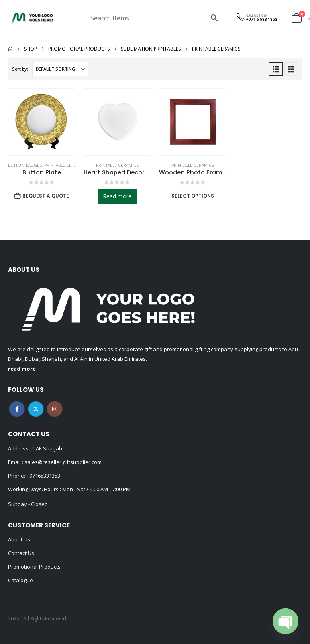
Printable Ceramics (65, 165)
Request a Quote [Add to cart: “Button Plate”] (46, 196)
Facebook (17, 409)
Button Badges (25, 165)
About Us (19, 539)
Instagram (55, 409)
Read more (117, 196)
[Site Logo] (32, 18)
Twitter (36, 409)
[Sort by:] (60, 69)
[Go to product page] (42, 122)
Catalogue (20, 580)
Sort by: (20, 69)
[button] (276, 69)
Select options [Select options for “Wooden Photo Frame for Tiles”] (193, 196)
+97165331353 (43, 476)
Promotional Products (34, 567)
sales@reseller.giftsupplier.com (62, 462)
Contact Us (21, 553)
